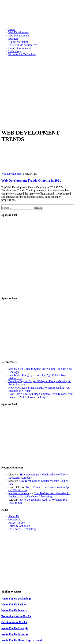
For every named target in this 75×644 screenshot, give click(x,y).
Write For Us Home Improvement (22, 640)
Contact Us (15, 520)
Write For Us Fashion (14, 604)
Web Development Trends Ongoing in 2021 (31, 180)
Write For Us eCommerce (23, 45)
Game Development (20, 48)
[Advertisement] (33, 92)
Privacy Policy (17, 523)
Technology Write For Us (16, 616)
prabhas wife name (19, 493)
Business (13, 39)
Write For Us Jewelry (14, 610)
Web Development (19, 32)
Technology (15, 51)
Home (12, 29)
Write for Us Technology (22, 54)
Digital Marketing (18, 42)
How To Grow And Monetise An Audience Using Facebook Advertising (39, 495)
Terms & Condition (19, 526)
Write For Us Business (15, 634)
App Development (19, 36)
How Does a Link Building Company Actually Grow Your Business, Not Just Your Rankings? (41, 395)
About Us (14, 516)
